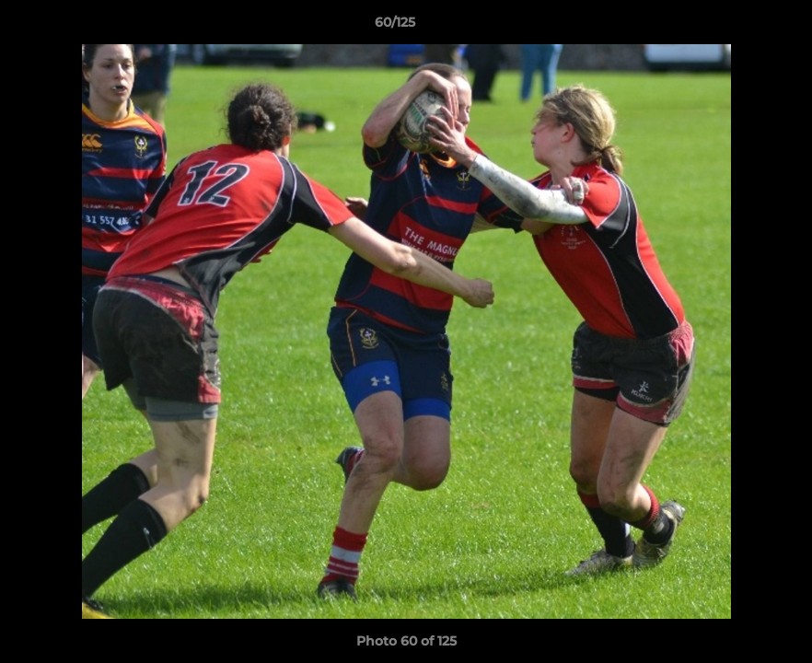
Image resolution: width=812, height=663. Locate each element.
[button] (735, 27)
